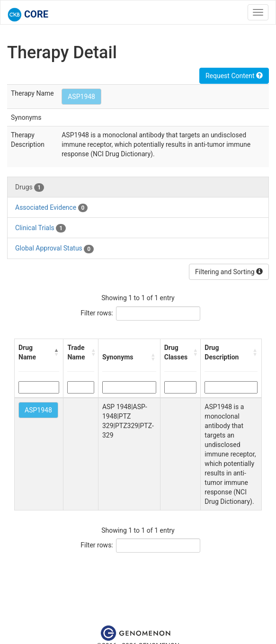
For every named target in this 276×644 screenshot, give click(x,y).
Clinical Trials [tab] (40, 228)
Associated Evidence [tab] (51, 208)
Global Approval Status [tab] (54, 249)
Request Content (234, 76)
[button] (56, 352)
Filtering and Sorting (229, 272)
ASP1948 (81, 97)
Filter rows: (97, 313)
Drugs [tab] (30, 188)
